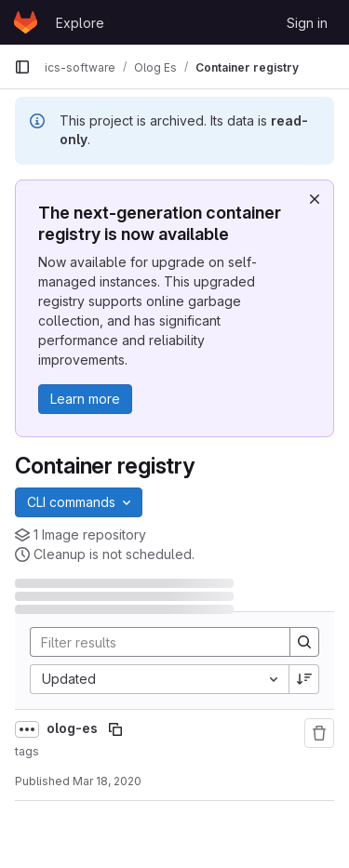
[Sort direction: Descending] (304, 679)
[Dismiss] (315, 199)
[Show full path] (27, 729)
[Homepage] (26, 22)
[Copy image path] (115, 729)
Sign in (307, 23)
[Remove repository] (319, 733)
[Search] (153, 642)
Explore (80, 23)
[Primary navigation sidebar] (22, 67)
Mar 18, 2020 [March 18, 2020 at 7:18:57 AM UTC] (107, 781)
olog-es (74, 728)
